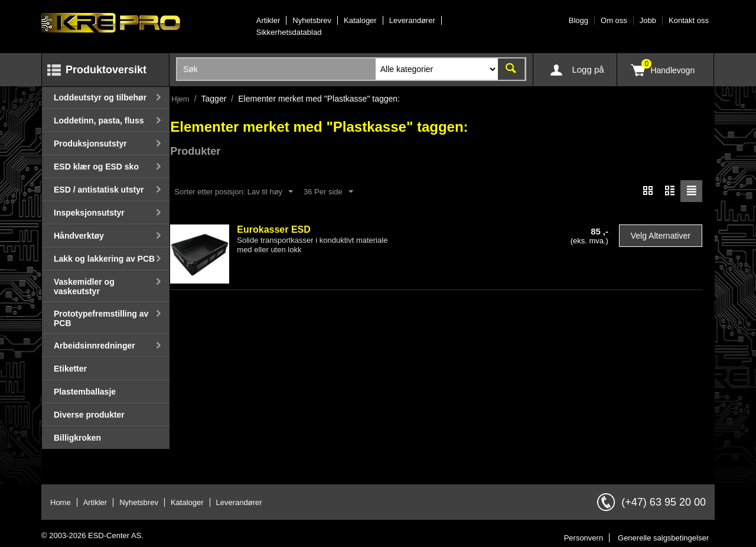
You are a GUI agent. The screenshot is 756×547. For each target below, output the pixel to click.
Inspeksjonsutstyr (89, 213)
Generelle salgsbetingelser (663, 538)
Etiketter (70, 369)
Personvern (584, 538)
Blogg (579, 20)
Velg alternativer (661, 236)
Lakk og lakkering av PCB (104, 259)
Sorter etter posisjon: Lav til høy (234, 192)
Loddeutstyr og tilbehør (100, 97)
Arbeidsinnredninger (94, 346)
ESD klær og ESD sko (96, 167)
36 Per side (328, 192)
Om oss (614, 20)
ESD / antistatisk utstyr (99, 190)
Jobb (648, 20)
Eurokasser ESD (274, 229)
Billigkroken (77, 438)
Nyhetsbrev (312, 20)
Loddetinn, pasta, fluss (99, 121)
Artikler (268, 20)
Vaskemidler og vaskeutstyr (84, 286)
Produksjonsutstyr (90, 144)
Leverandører (412, 20)
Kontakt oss (689, 20)
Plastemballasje (85, 392)
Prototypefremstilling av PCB (101, 318)
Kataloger (360, 20)
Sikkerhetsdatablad (289, 32)
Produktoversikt (106, 70)
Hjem (180, 99)
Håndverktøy (79, 236)
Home (61, 502)
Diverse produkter (89, 415)
